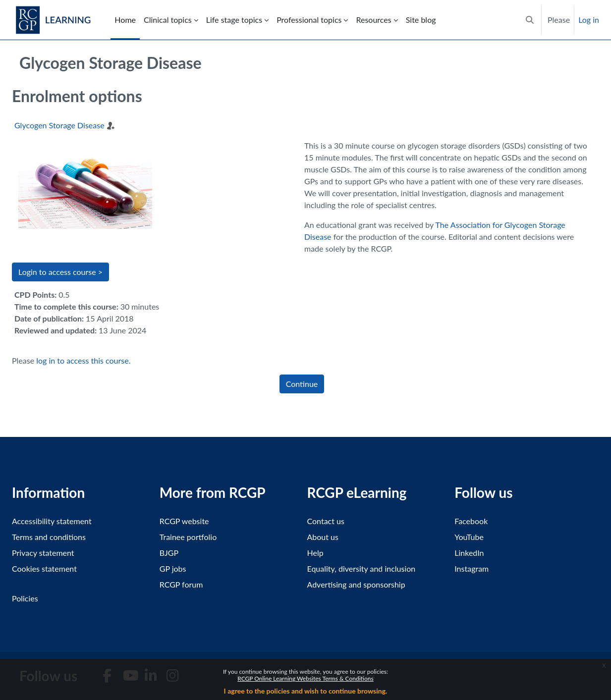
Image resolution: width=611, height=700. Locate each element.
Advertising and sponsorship (356, 584)
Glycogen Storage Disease (59, 125)
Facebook (471, 521)
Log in (589, 20)
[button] (530, 20)
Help (315, 553)
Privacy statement (43, 553)
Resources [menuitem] (373, 20)
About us (323, 537)
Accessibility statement (52, 521)
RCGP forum (181, 584)
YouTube (469, 537)
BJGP (169, 553)
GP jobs (173, 568)
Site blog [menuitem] (421, 20)
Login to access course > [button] (60, 272)
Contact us (326, 521)
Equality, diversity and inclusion (361, 568)
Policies (25, 598)
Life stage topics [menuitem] (234, 20)
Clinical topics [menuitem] (168, 20)
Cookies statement (44, 568)
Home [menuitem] (125, 20)
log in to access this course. (83, 360)
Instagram (472, 568)
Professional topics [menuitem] (309, 20)
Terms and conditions (49, 537)
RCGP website (184, 521)
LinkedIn (469, 553)
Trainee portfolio (188, 537)
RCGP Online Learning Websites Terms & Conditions (305, 678)
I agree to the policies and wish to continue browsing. (306, 691)
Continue (302, 384)
